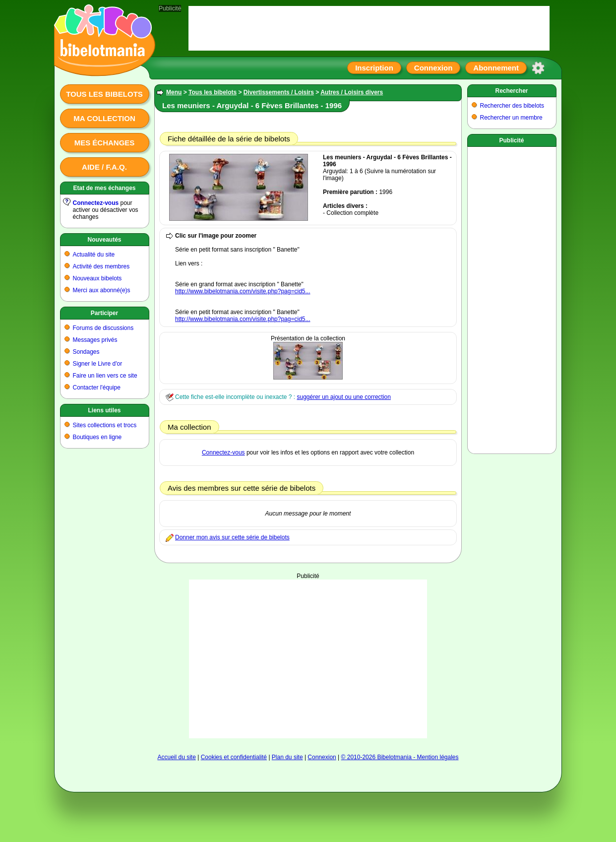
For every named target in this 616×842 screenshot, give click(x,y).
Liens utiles (104, 410)
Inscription (374, 68)
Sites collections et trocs (105, 425)
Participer (104, 313)
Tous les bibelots (104, 94)
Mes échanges (105, 143)
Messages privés (95, 340)
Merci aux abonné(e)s (102, 290)
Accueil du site (176, 757)
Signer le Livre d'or (98, 364)
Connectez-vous (96, 203)
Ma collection (104, 118)
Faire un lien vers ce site (105, 376)
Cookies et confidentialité (234, 757)
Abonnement (496, 68)
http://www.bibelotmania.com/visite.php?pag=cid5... (243, 291)
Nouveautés (104, 240)
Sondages (86, 352)
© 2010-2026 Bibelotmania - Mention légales (400, 757)
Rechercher (511, 91)
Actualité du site (94, 255)
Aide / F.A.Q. (104, 167)
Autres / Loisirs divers (352, 92)
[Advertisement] (308, 659)
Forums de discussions (103, 328)
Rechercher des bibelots (512, 106)
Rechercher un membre (511, 118)
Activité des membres (101, 266)
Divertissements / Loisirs (279, 92)
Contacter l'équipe (97, 388)
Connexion (433, 68)
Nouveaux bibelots (97, 278)
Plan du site (287, 757)
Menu (174, 92)
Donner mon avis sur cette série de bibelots (232, 537)
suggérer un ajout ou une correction (343, 397)
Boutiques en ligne (97, 437)
